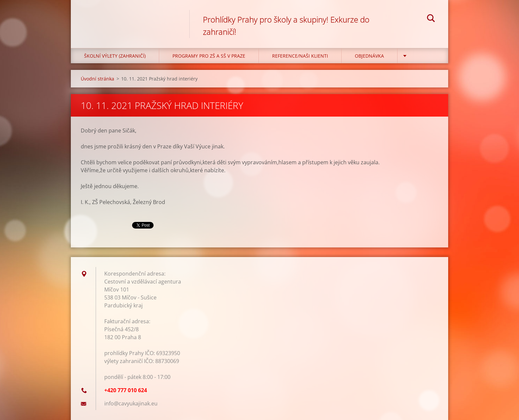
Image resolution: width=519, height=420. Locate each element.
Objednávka (369, 56)
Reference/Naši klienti (300, 56)
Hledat (431, 19)
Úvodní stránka (97, 79)
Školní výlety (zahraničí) (115, 56)
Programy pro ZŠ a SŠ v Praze (209, 56)
